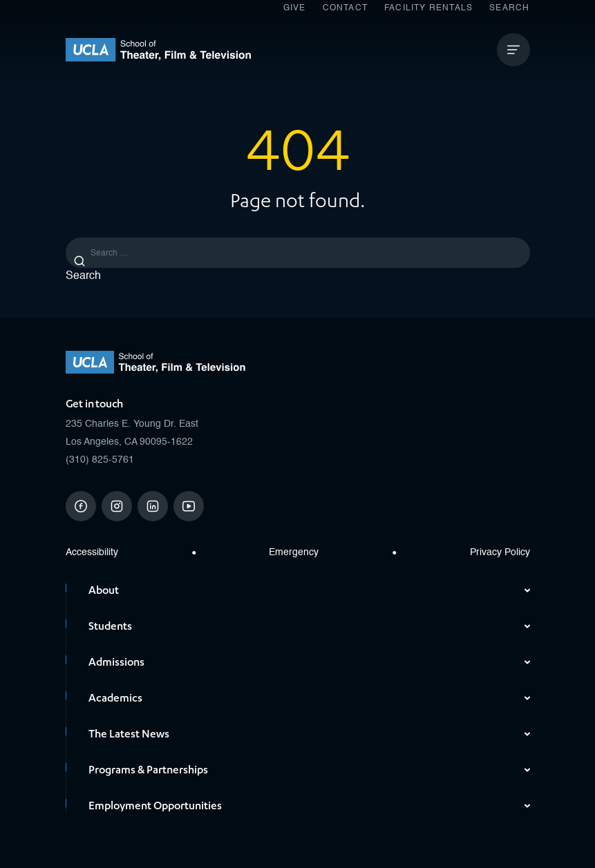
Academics (309, 698)
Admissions (309, 662)
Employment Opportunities (309, 806)
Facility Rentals (428, 8)
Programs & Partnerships (309, 770)
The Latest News (309, 734)
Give (295, 8)
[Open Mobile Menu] (513, 50)
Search (509, 8)
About (309, 590)
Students (309, 626)
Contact (345, 8)
